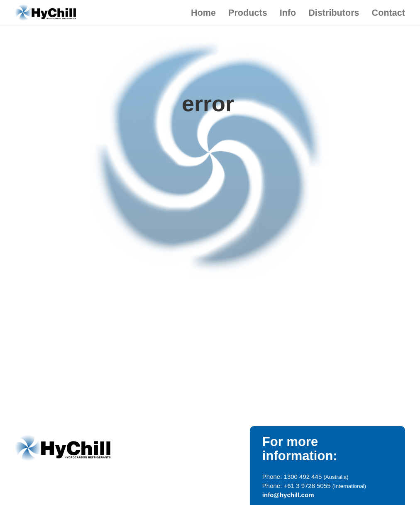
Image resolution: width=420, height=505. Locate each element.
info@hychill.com (288, 495)
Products (248, 13)
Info (288, 13)
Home (203, 13)
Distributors (334, 13)
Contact (388, 13)
